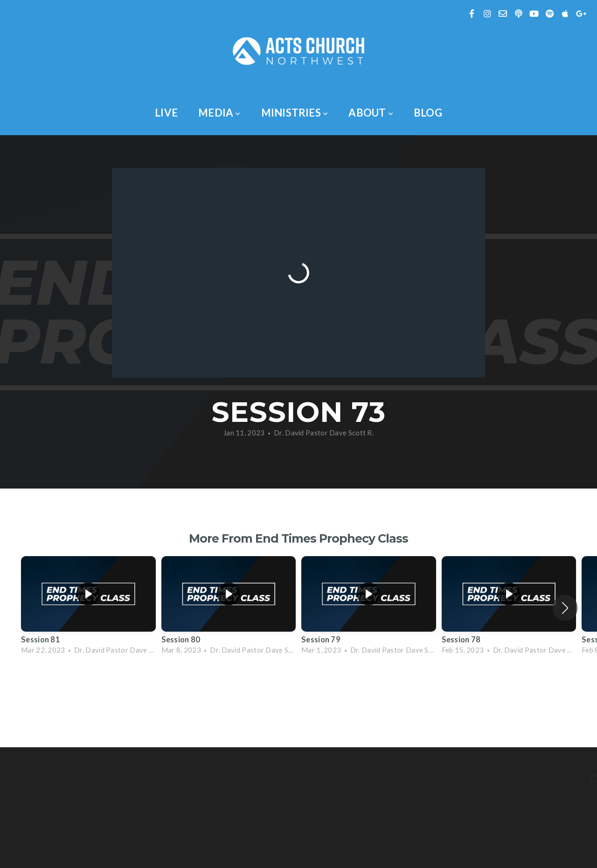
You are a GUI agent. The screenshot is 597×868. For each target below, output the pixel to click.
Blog (428, 113)
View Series (298, 686)
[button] (565, 608)
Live (166, 113)
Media (219, 113)
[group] (88, 608)
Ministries (295, 113)
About (371, 113)
